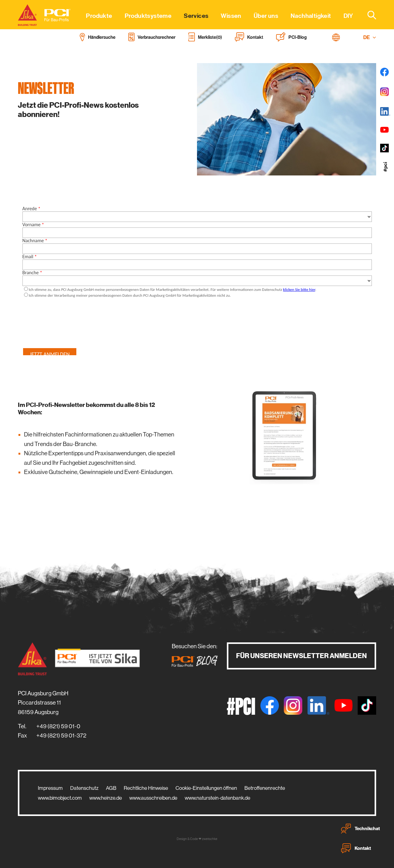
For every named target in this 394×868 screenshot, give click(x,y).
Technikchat (360, 829)
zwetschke (210, 839)
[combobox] (368, 15)
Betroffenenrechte (265, 788)
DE (370, 37)
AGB (111, 788)
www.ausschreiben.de (153, 798)
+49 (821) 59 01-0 (58, 726)
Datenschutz (84, 788)
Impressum (50, 788)
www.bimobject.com (60, 798)
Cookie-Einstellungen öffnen (206, 788)
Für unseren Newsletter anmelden (302, 656)
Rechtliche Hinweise (146, 788)
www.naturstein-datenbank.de (217, 798)
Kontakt (356, 848)
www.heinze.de (106, 798)
